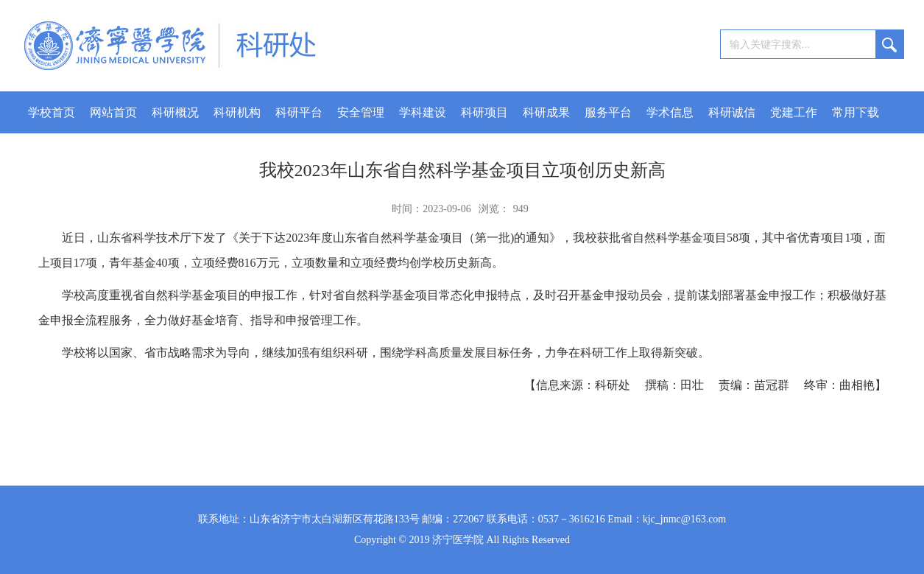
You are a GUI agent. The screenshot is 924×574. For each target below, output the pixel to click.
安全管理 (361, 112)
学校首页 (52, 112)
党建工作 (794, 112)
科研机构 (237, 112)
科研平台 (299, 112)
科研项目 (484, 112)
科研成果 (546, 112)
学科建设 (423, 112)
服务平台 (608, 112)
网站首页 (113, 112)
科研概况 (175, 112)
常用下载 (856, 112)
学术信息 (670, 112)
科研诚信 (732, 112)
